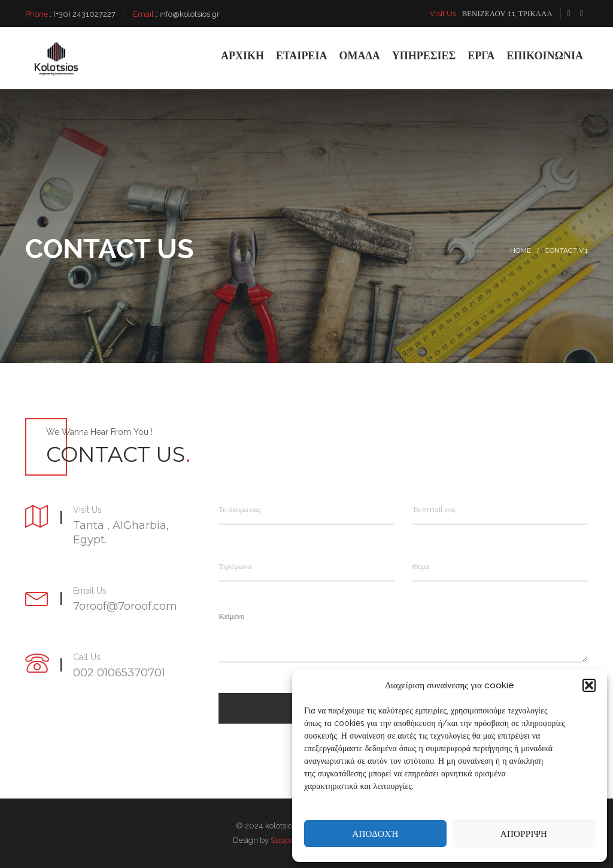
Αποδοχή (375, 834)
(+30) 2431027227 (84, 14)
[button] (589, 685)
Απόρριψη (524, 834)
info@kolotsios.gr (189, 14)
